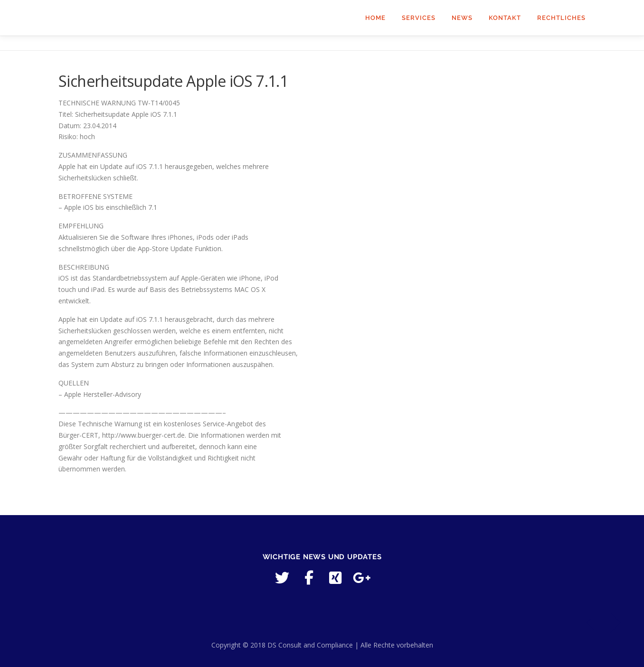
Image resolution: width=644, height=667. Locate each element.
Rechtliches (561, 18)
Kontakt (505, 18)
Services (419, 18)
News (462, 18)
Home (375, 18)
